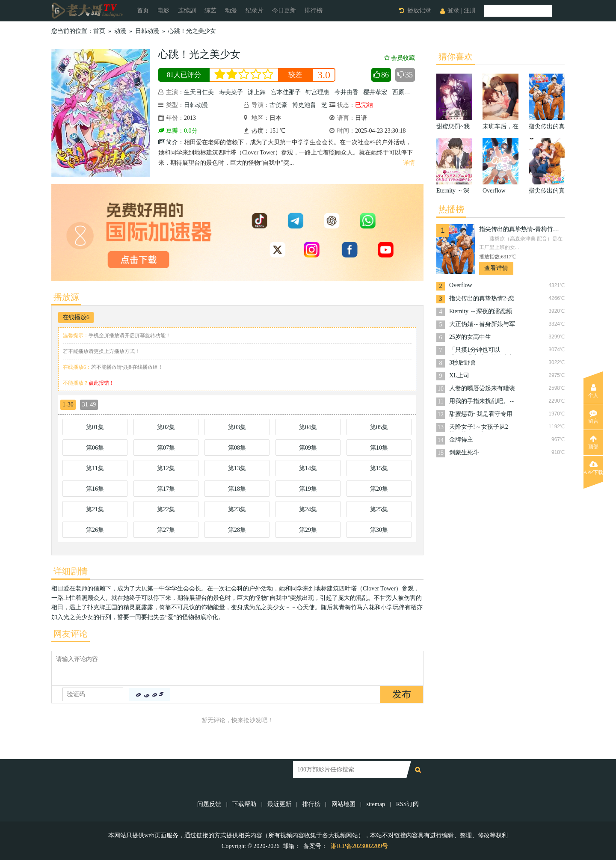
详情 (409, 163)
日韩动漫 (147, 31)
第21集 (95, 509)
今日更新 (284, 10)
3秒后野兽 (463, 363)
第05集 (379, 427)
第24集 (308, 509)
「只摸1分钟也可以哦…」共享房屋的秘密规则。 (482, 351)
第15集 (379, 468)
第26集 (95, 530)
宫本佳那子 (286, 92)
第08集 (237, 448)
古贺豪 (278, 105)
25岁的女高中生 (470, 337)
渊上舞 (257, 92)
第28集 (237, 530)
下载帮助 (244, 804)
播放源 (66, 297)
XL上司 (459, 375)
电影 (163, 10)
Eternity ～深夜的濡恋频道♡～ (481, 312)
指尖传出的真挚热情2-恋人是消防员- (482, 299)
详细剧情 (71, 571)
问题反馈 (210, 804)
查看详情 (496, 268)
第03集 (237, 427)
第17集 (166, 489)
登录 (453, 10)
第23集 (237, 509)
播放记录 (419, 10)
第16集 (95, 489)
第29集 (308, 530)
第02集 (166, 427)
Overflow (461, 285)
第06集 (95, 448)
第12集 (166, 468)
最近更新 (279, 804)
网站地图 (344, 804)
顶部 (593, 442)
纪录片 (255, 10)
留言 (593, 417)
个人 (593, 391)
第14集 (308, 468)
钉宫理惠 (317, 92)
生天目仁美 (199, 92)
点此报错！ (101, 383)
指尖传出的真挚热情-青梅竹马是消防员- (522, 229)
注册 (470, 10)
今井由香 (346, 92)
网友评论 (71, 634)
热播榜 (451, 209)
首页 (143, 10)
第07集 (166, 448)
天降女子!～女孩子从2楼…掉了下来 (479, 428)
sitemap (376, 804)
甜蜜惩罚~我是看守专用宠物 (481, 415)
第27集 (166, 530)
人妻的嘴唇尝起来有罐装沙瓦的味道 (482, 389)
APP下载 (593, 468)
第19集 (308, 489)
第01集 (95, 427)
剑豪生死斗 (464, 452)
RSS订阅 (407, 804)
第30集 (379, 530)
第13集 (237, 468)
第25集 (379, 509)
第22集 (166, 509)
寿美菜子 (231, 92)
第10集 (379, 448)
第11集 (95, 468)
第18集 (237, 489)
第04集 (308, 427)
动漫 (231, 10)
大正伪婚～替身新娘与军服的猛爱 (482, 325)
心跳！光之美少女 (192, 31)
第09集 (308, 448)
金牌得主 (461, 440)
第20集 (379, 489)
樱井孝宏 (375, 92)
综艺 (210, 10)
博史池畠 (304, 105)
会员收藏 (400, 58)
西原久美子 (407, 92)
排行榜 (314, 10)
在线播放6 (76, 317)
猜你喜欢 (456, 56)
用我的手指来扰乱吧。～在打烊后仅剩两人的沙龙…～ (482, 402)
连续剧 (187, 10)
